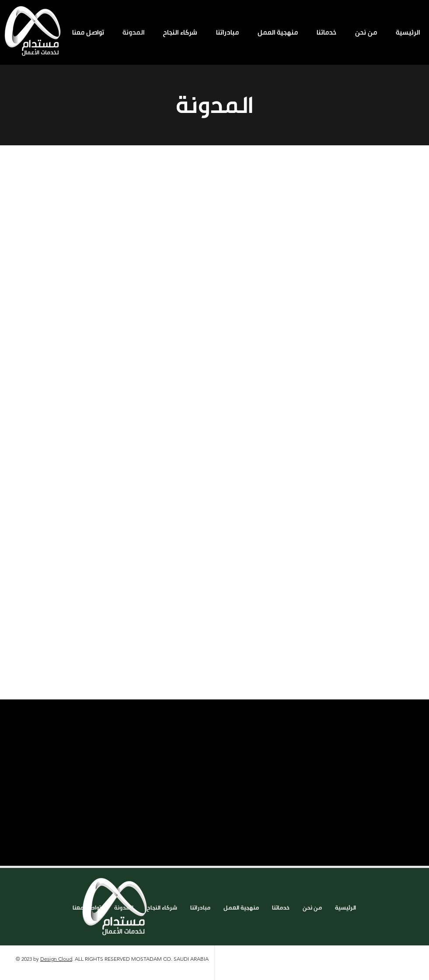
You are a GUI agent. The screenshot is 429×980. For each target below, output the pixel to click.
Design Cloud (56, 959)
